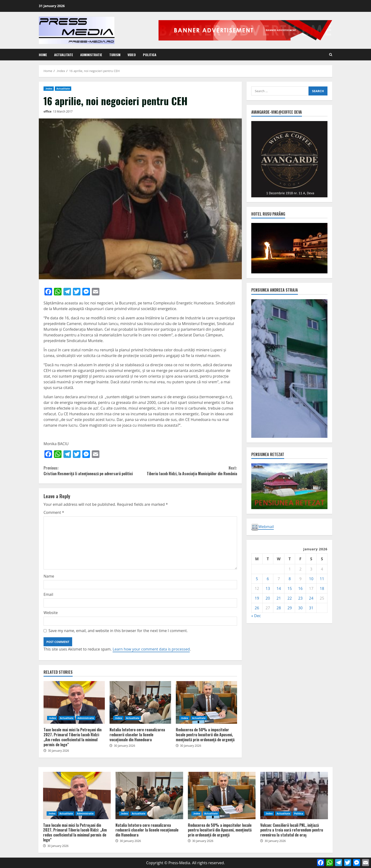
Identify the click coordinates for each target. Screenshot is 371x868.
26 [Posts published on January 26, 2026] (257, 608)
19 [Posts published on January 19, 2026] (257, 598)
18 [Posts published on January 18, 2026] (322, 588)
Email (48, 594)
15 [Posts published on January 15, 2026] (290, 588)
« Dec (256, 616)
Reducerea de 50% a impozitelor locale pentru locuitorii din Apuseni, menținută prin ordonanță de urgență (206, 702)
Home (43, 55)
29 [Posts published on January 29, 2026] (290, 608)
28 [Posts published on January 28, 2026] (279, 608)
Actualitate (64, 55)
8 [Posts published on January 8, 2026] (290, 579)
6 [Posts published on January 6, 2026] (268, 579)
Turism (115, 55)
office (48, 111)
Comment (54, 512)
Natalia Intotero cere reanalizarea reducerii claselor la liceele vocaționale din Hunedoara (140, 702)
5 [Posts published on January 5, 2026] (257, 579)
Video (132, 55)
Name (49, 576)
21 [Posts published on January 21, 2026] (279, 598)
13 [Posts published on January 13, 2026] (268, 588)
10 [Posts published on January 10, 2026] (311, 579)
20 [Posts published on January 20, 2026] (268, 598)
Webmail (263, 527)
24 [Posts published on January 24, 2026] (311, 598)
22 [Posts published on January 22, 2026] (290, 598)
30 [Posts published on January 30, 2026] (300, 608)
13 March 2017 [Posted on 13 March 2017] (63, 111)
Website (51, 613)
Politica (150, 55)
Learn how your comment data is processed (151, 649)
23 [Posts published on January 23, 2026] (300, 598)
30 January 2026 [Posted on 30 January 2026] (58, 751)
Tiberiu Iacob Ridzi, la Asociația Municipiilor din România (189, 471)
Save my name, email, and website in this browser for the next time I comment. (118, 631)
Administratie (91, 55)
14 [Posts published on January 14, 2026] (279, 588)
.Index (49, 89)
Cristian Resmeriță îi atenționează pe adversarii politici (92, 471)
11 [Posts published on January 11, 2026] (322, 579)
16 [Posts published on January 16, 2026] (300, 588)
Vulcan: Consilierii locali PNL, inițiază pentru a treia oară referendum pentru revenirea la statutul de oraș (294, 796)
